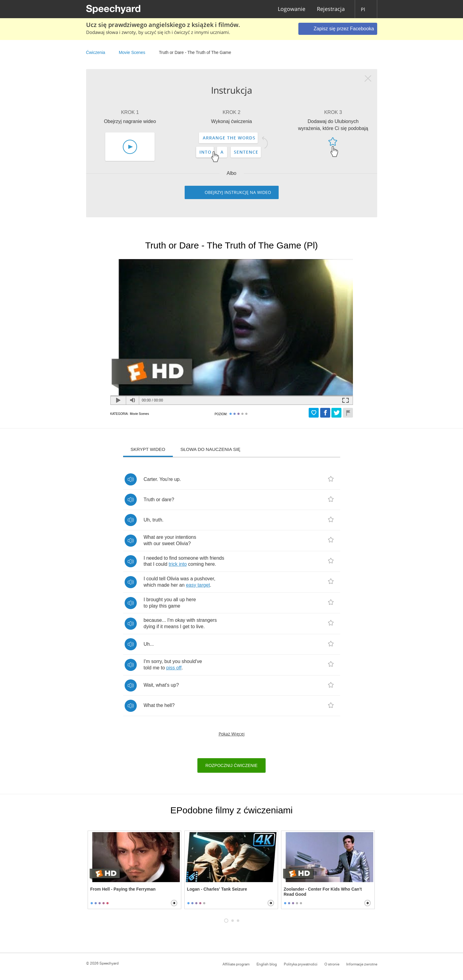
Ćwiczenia (96, 52)
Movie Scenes (132, 52)
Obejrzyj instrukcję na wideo (238, 192)
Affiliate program (236, 964)
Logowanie (292, 9)
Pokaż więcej (232, 734)
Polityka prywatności (301, 964)
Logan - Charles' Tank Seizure (217, 889)
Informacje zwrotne (362, 964)
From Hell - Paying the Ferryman (123, 889)
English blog (267, 964)
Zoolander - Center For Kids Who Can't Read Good (323, 892)
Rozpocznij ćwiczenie (232, 765)
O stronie (332, 964)
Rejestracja (331, 9)
